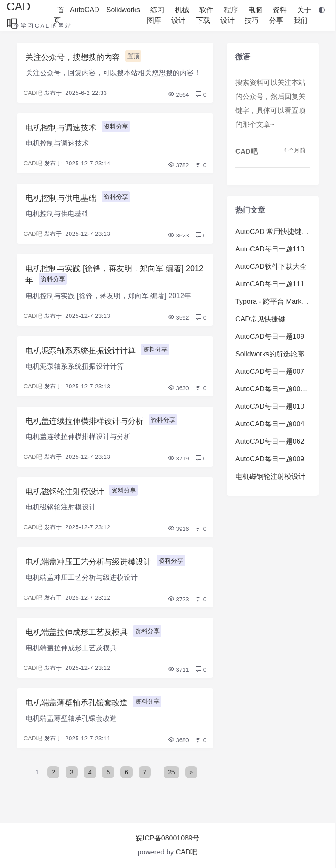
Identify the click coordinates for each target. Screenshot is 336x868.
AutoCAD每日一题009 (270, 459)
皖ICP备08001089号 (168, 838)
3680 (178, 740)
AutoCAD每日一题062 (270, 441)
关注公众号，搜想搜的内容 (73, 57)
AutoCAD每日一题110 (270, 249)
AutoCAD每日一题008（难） (280, 389)
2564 (178, 95)
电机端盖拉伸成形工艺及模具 (77, 632)
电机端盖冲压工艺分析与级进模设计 (88, 562)
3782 (178, 165)
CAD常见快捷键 (260, 319)
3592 (178, 318)
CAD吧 (33, 93)
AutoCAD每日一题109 (270, 336)
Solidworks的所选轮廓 (270, 354)
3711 (178, 670)
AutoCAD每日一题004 (270, 424)
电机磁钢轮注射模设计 (65, 492)
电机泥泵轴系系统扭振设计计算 (80, 351)
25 (171, 772)
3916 (178, 529)
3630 (178, 388)
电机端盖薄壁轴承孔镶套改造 (77, 703)
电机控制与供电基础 (61, 198)
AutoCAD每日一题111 (270, 284)
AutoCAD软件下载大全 (271, 267)
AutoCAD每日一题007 (270, 371)
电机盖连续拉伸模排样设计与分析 (84, 421)
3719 (178, 458)
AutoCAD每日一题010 (270, 406)
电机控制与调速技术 (61, 128)
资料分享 (116, 126)
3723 (178, 599)
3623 (178, 235)
